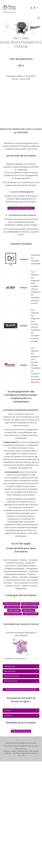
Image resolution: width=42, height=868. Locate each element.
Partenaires (32, 8)
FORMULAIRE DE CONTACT (18, 232)
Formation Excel (28, 610)
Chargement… (21, 103)
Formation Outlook (31, 614)
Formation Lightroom (29, 607)
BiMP (36, 341)
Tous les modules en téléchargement (21, 208)
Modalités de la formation (21, 731)
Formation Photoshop (12, 604)
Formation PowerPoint (13, 614)
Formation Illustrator (30, 604)
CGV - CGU (21, 755)
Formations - (7, 751)
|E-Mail (13, 12)
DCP (36, 303)
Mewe (38, 8)
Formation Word (14, 610)
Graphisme (21, 751)
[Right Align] (38, 18)
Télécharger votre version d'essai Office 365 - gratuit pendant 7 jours (21, 690)
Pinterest (35, 8)
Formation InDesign (12, 607)
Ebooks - (14, 751)
